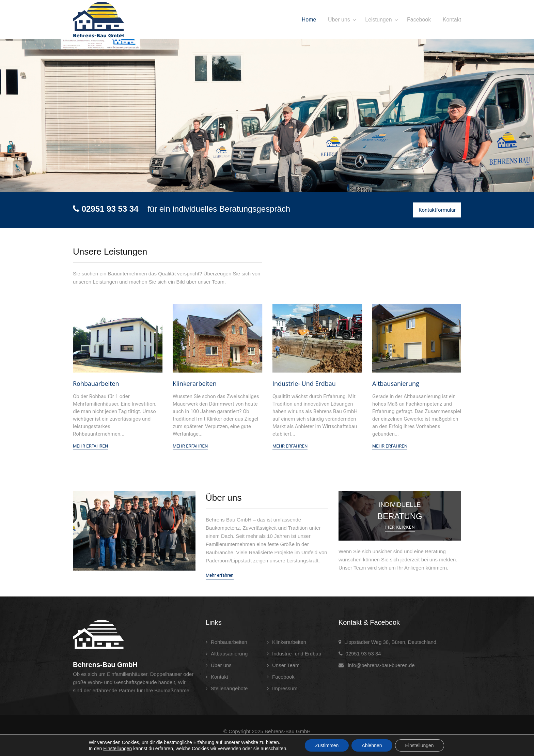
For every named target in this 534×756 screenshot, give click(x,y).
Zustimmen (327, 745)
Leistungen (378, 20)
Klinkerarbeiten (195, 383)
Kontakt (452, 20)
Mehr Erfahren (90, 446)
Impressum (285, 688)
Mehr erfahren (220, 575)
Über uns (339, 20)
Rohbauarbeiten (96, 383)
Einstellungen (117, 749)
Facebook (419, 20)
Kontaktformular (437, 210)
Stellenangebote (229, 688)
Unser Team (286, 665)
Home (309, 20)
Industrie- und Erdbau (304, 383)
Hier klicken (400, 528)
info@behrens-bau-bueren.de (381, 665)
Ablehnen (372, 745)
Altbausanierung (396, 383)
